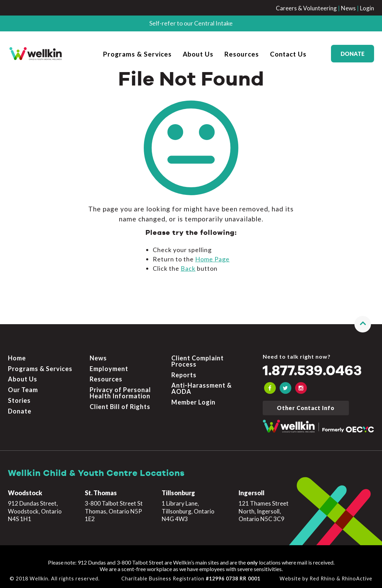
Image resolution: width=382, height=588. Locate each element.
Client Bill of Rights (120, 407)
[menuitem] (137, 54)
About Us (198, 54)
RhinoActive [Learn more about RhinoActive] (357, 579)
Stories (19, 400)
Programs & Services (137, 54)
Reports (184, 375)
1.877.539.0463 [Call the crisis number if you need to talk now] (312, 371)
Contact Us (288, 54)
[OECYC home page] (36, 54)
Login (367, 8)
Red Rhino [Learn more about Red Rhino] (322, 579)
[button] (363, 324)
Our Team (23, 390)
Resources (242, 54)
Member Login (193, 402)
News (348, 8)
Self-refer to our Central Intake (191, 23)
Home (17, 358)
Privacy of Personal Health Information (120, 393)
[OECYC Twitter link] (285, 388)
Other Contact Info (306, 408)
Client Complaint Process (198, 361)
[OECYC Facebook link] (270, 388)
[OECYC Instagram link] (301, 388)
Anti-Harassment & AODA (202, 388)
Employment (109, 369)
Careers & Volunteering (306, 8)
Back (188, 268)
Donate (353, 54)
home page (212, 259)
